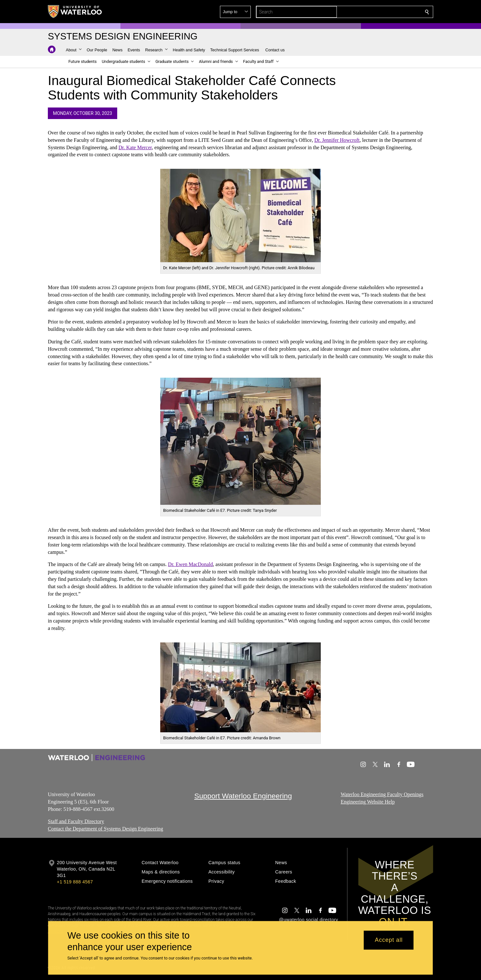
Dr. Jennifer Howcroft (337, 140)
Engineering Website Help (368, 801)
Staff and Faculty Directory (76, 821)
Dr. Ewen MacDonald (190, 565)
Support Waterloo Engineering (243, 796)
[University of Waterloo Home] (75, 12)
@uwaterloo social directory (309, 920)
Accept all (389, 940)
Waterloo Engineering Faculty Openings (382, 794)
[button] (380, 12)
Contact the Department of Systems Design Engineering (105, 829)
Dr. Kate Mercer (135, 147)
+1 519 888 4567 (75, 882)
